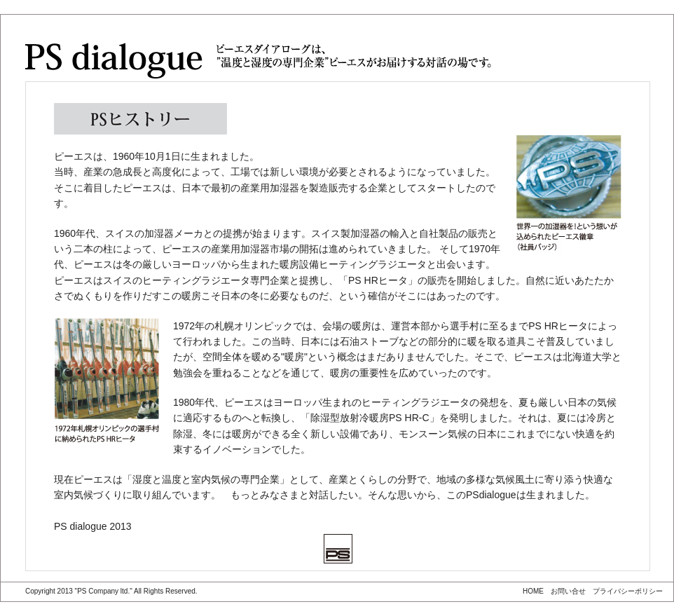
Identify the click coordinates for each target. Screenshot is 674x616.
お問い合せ (568, 591)
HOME (533, 591)
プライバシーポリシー (628, 591)
